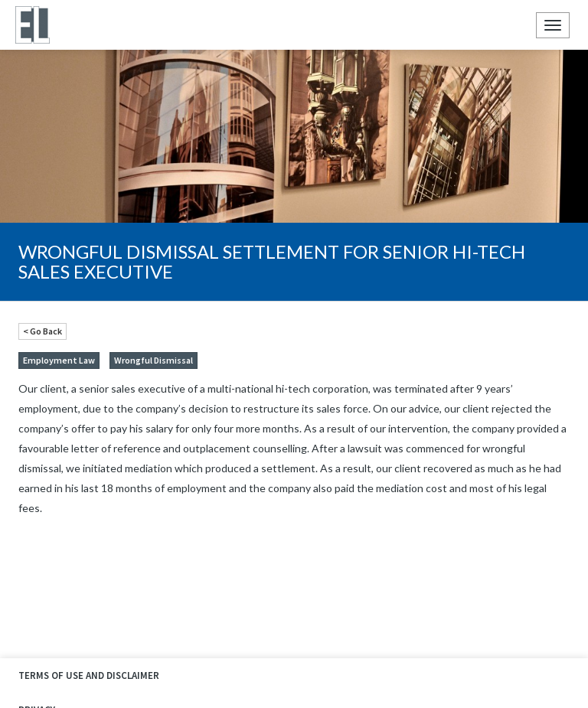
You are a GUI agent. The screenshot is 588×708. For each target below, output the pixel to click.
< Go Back (42, 331)
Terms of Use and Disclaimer (89, 675)
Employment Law (59, 360)
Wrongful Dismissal (154, 360)
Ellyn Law (32, 25)
